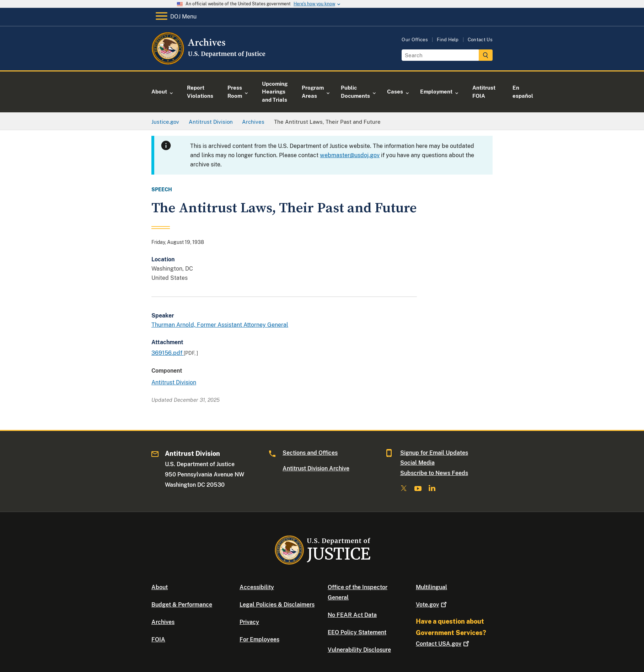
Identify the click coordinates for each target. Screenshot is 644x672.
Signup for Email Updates (434, 453)
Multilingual (431, 587)
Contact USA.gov (443, 644)
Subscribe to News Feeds (434, 473)
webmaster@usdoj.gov (350, 155)
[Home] (209, 62)
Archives (163, 622)
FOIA (158, 639)
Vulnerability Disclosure (359, 650)
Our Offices (415, 40)
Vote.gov (432, 605)
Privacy (249, 622)
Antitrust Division (174, 382)
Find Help (448, 40)
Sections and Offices (310, 453)
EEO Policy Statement (357, 632)
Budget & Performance (182, 605)
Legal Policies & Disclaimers (277, 605)
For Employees (259, 639)
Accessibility (257, 587)
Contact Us (480, 40)
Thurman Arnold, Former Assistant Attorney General (220, 325)
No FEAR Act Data (352, 615)
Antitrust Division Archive (316, 468)
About (160, 587)
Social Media (417, 463)
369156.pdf (168, 353)
